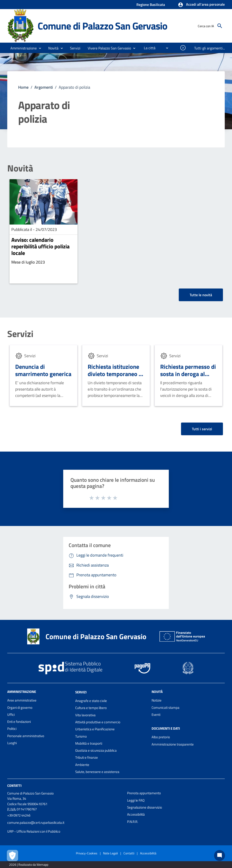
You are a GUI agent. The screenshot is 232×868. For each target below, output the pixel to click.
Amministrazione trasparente (173, 744)
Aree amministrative (22, 700)
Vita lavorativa (85, 715)
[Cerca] (220, 26)
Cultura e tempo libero (91, 708)
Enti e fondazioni (19, 722)
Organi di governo (20, 708)
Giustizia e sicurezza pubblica (96, 750)
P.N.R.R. (133, 822)
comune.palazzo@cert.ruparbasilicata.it (36, 823)
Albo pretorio (161, 737)
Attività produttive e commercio (98, 722)
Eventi (156, 715)
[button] (201, 5)
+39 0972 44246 (19, 815)
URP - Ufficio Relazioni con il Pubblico (34, 831)
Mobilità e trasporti (89, 743)
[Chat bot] (220, 856)
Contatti (14, 786)
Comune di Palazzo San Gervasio (102, 26)
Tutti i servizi (202, 429)
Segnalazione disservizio (145, 807)
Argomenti (44, 87)
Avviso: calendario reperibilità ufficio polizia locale (40, 246)
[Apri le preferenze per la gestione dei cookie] (12, 856)
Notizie (157, 700)
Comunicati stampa (166, 708)
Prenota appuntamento (144, 793)
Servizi (20, 334)
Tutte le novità (201, 295)
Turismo (81, 736)
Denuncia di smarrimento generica (43, 370)
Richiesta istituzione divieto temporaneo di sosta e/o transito (116, 374)
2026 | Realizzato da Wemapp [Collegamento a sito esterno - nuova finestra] (29, 864)
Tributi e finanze (87, 757)
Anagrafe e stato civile (91, 701)
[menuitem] (148, 48)
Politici (12, 729)
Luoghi (12, 743)
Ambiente (82, 765)
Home (23, 87)
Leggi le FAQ (136, 800)
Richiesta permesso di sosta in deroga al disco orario (188, 374)
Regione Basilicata (151, 5)
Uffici (11, 715)
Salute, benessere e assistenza (97, 772)
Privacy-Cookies (87, 853)
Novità (20, 168)
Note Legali (110, 853)
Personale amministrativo (26, 736)
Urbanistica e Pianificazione (95, 729)
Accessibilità (136, 814)
